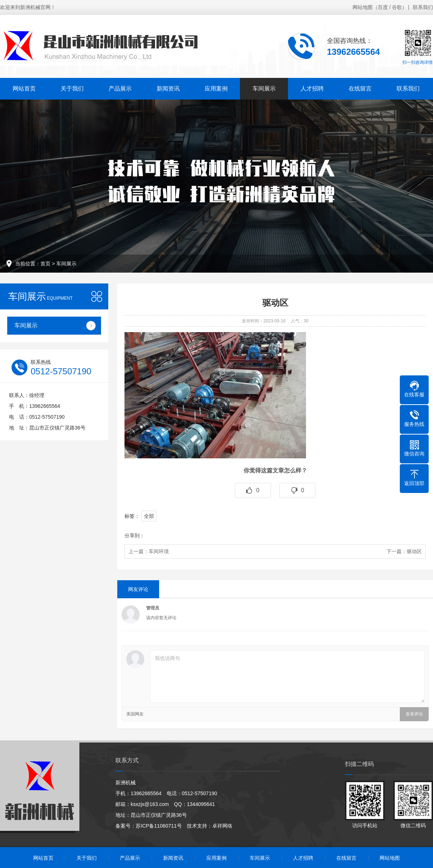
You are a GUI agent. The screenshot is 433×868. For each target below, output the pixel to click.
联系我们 (423, 7)
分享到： (135, 536)
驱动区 (414, 551)
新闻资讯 (168, 89)
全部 (149, 516)
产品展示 (120, 89)
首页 (45, 264)
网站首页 (24, 89)
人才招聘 (312, 89)
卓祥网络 (222, 826)
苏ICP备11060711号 (159, 826)
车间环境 (159, 551)
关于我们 (72, 89)
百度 (383, 7)
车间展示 (264, 89)
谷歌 (397, 7)
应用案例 (216, 89)
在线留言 (360, 89)
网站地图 (363, 7)
